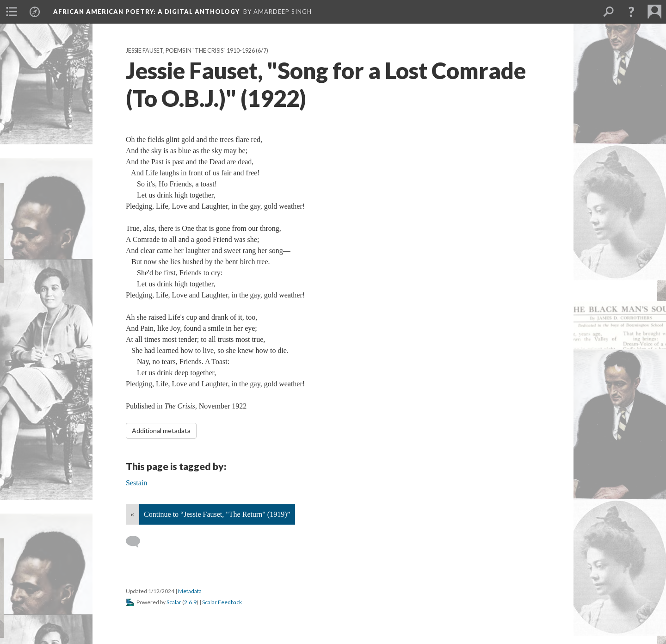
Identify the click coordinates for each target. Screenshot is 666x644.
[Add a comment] (137, 542)
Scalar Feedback (222, 602)
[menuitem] (12, 12)
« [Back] (132, 514)
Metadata (190, 591)
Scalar (174, 602)
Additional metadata (161, 430)
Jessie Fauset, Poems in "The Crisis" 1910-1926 (190, 51)
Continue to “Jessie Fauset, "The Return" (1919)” (217, 514)
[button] (631, 12)
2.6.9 (190, 602)
